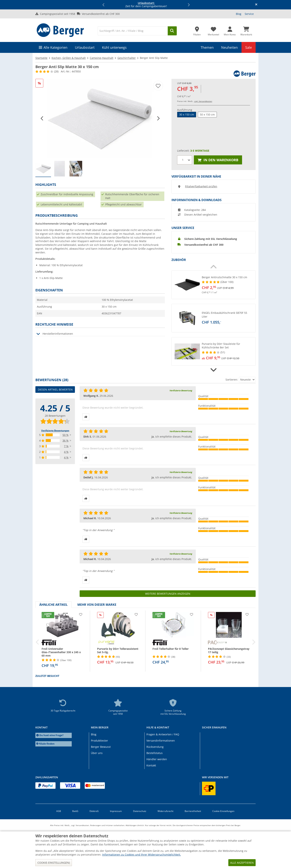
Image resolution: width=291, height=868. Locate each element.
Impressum (116, 811)
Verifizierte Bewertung (181, 390)
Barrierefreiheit (193, 811)
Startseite (41, 58)
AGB (59, 811)
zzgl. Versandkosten (203, 101)
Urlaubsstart (85, 47)
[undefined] (228, 285)
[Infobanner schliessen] (256, 5)
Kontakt (151, 765)
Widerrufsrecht (165, 811)
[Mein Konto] (230, 30)
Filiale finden (47, 744)
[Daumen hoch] (86, 417)
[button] (104, 5)
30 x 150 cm (187, 114)
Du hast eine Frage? (51, 735)
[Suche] (133, 31)
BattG (75, 811)
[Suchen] (172, 31)
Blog (239, 14)
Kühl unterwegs (114, 47)
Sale (249, 47)
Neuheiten (229, 47)
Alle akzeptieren (242, 863)
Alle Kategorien (55, 47)
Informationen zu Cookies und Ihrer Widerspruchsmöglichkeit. (142, 855)
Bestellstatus (155, 753)
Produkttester (99, 741)
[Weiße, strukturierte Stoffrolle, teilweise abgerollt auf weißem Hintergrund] (100, 118)
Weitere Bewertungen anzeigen (168, 594)
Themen (207, 47)
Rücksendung (155, 747)
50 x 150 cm (207, 114)
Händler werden (157, 759)
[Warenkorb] (246, 30)
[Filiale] (197, 30)
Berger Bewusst (101, 747)
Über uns (97, 753)
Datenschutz (140, 811)
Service (249, 14)
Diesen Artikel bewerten (55, 390)
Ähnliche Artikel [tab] (53, 605)
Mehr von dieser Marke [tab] (97, 605)
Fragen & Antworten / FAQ (163, 734)
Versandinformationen (161, 741)
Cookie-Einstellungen (223, 811)
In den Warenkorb (218, 160)
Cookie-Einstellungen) (54, 863)
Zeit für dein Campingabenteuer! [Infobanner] (146, 5)
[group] (43, 169)
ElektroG (94, 811)
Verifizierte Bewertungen (55, 431)
